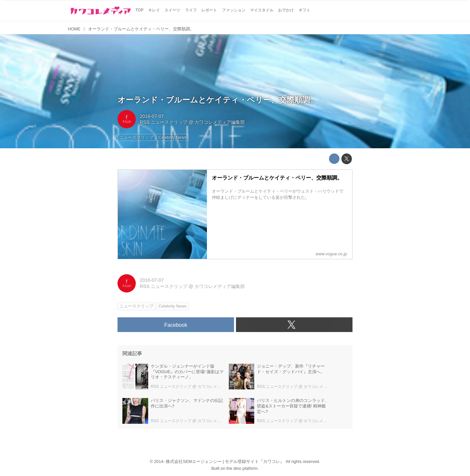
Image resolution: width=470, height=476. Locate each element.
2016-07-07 (152, 116)
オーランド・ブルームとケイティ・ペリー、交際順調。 (218, 100)
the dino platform (242, 468)
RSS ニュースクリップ (164, 122)
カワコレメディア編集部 (220, 122)
